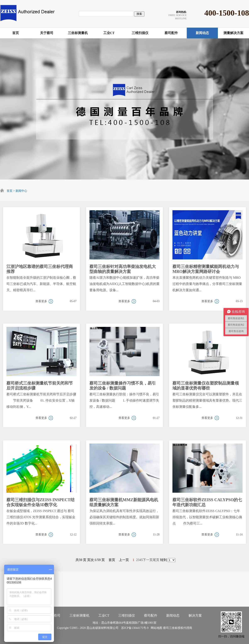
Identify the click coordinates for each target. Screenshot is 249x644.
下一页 (148, 560)
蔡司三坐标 (170, 628)
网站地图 (156, 628)
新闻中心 (21, 191)
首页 (10, 191)
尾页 (156, 560)
